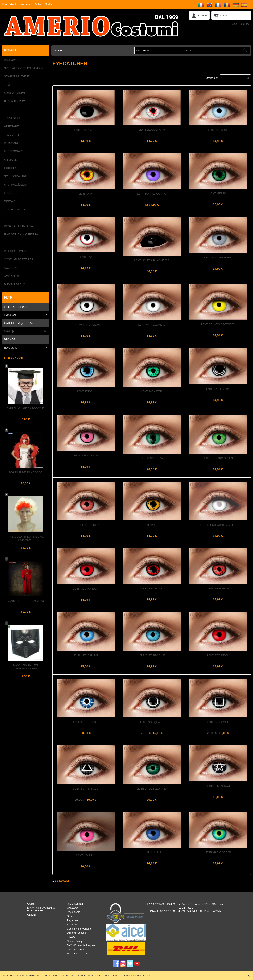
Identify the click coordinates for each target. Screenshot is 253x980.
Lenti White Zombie (152, 325)
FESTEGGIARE (14, 151)
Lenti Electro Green (218, 458)
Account (203, 16)
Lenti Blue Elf (152, 852)
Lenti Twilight (152, 525)
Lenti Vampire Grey (218, 258)
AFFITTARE (11, 126)
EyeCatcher (11, 315)
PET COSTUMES (15, 251)
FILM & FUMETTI (15, 101)
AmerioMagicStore (15, 185)
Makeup (26, 331)
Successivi (63, 881)
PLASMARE (11, 143)
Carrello (225, 16)
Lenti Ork (86, 194)
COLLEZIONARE (15, 210)
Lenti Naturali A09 (86, 655)
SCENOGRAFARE (16, 176)
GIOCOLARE (12, 168)
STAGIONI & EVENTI (17, 76)
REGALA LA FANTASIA (18, 226)
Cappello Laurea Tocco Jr (26, 408)
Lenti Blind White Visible (218, 525)
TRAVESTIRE (13, 118)
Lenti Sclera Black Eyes (152, 260)
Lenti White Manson (85, 325)
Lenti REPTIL (218, 193)
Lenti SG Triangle (86, 789)
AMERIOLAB (12, 276)
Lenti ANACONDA (152, 458)
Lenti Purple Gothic (152, 194)
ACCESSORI (12, 268)
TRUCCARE (12, 135)
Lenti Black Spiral (218, 389)
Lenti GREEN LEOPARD (152, 789)
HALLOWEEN (13, 60)
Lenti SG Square (152, 722)
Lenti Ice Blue (218, 130)
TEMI (7, 85)
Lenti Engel (86, 391)
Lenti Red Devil (218, 655)
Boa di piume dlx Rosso (26, 472)
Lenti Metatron (218, 588)
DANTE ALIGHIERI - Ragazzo (26, 601)
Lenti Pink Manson (85, 456)
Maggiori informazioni (138, 976)
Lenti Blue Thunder (85, 722)
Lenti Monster (152, 391)
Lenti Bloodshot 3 (152, 130)
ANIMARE (10, 160)
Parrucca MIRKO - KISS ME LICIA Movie (26, 538)
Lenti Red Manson (86, 589)
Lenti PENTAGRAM (218, 786)
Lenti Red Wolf (152, 588)
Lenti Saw (86, 257)
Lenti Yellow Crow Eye (218, 324)
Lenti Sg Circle (218, 722)
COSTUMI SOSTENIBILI (19, 259)
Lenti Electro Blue (152, 655)
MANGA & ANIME (15, 93)
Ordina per (212, 78)
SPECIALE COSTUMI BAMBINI (24, 68)
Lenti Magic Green (218, 852)
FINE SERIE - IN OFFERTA (21, 234)
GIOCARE (10, 201)
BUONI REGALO (15, 284)
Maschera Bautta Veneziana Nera (26, 667)
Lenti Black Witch (85, 130)
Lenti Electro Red (85, 525)
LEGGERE (11, 193)
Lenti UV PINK (86, 855)
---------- (9, 110)
